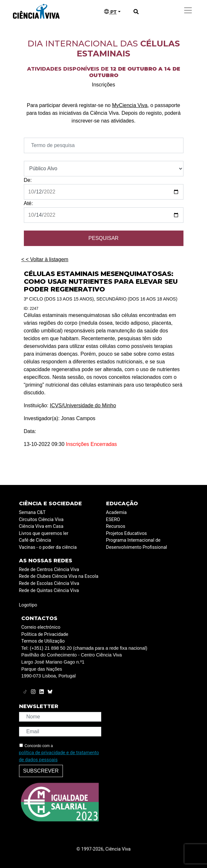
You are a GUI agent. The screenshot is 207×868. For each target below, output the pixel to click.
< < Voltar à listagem (45, 259)
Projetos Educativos (127, 533)
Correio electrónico (41, 627)
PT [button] (110, 12)
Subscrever (41, 771)
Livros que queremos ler (44, 533)
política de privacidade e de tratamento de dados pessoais (59, 756)
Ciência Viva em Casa (41, 526)
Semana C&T (32, 513)
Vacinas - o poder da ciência (48, 547)
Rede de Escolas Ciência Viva (49, 583)
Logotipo (28, 605)
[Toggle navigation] (188, 10)
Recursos (116, 526)
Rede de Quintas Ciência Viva (49, 591)
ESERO (113, 520)
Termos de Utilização (43, 641)
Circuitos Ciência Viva (41, 520)
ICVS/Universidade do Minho (83, 405)
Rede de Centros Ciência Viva (49, 570)
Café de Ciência (35, 540)
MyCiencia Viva (130, 105)
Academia (116, 513)
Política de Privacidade (45, 634)
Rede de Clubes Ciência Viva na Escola (59, 576)
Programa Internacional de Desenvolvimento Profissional (137, 544)
